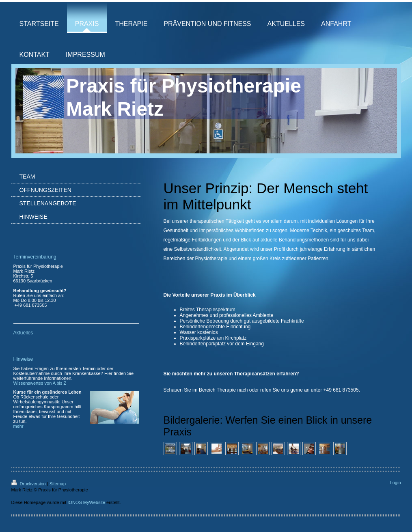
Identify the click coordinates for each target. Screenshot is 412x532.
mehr (18, 426)
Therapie (226, 390)
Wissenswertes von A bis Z (40, 383)
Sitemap (58, 484)
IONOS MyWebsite (86, 502)
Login (396, 482)
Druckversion (29, 484)
